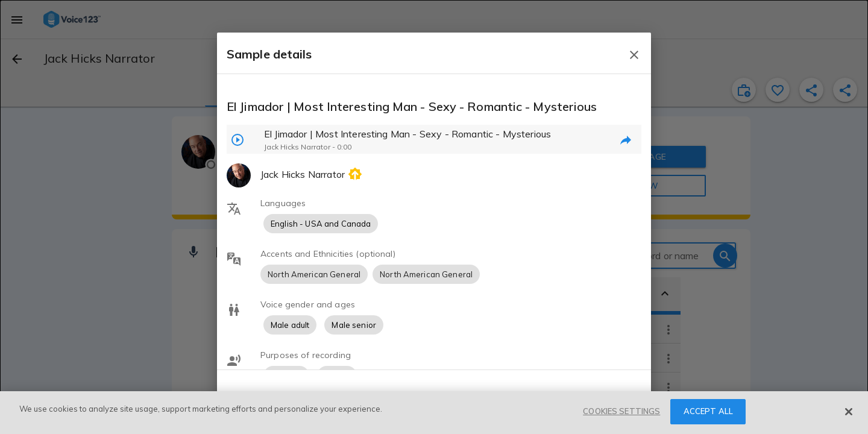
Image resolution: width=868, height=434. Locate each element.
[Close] (849, 412)
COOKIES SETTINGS (621, 411)
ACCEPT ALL (708, 411)
